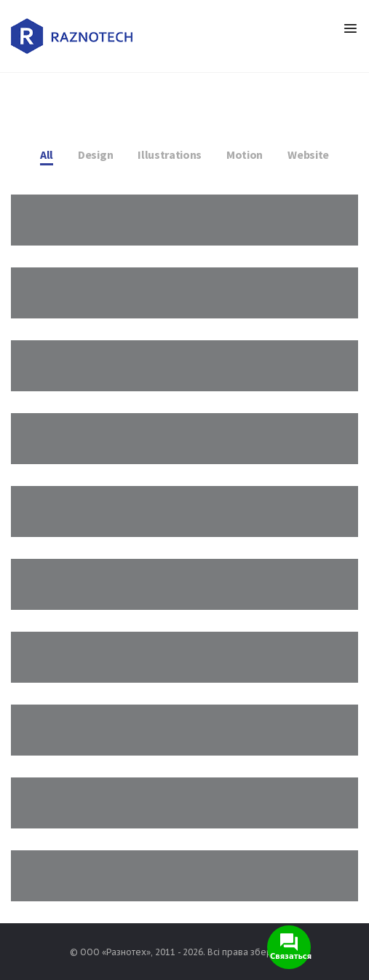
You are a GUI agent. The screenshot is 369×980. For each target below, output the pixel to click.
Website (308, 154)
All (47, 154)
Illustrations (170, 154)
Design (95, 154)
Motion (245, 154)
